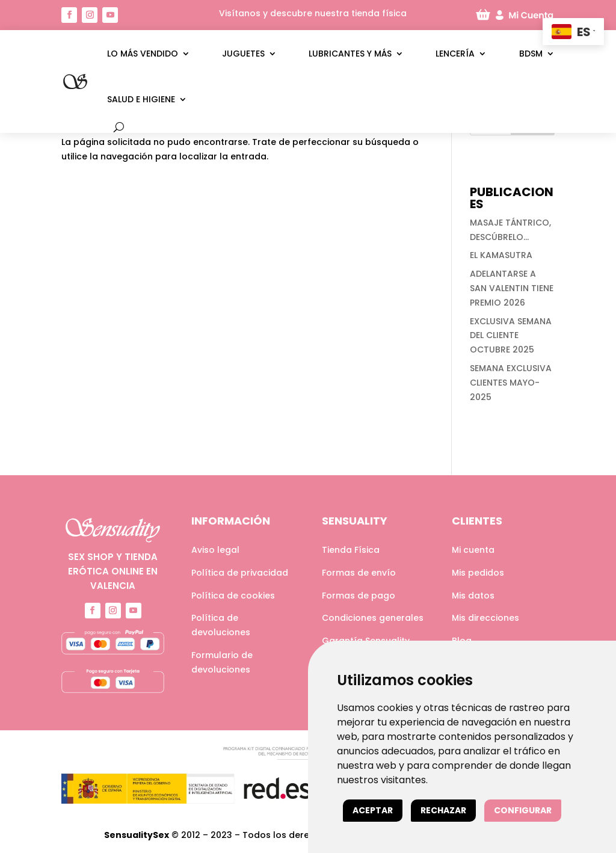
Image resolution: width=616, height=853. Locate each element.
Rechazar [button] (443, 810)
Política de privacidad (240, 573)
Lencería (455, 54)
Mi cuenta (473, 550)
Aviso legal (215, 550)
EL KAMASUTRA (501, 255)
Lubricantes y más (350, 54)
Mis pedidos (478, 573)
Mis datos (473, 596)
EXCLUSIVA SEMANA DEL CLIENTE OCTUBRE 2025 (511, 336)
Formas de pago (359, 596)
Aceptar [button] (373, 810)
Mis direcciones (485, 618)
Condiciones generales (373, 618)
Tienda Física (351, 550)
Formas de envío (359, 573)
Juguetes (243, 54)
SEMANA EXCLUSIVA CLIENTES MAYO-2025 (511, 383)
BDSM (531, 54)
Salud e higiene (141, 99)
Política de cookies (233, 596)
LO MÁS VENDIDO (143, 54)
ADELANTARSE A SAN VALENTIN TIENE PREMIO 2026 (512, 288)
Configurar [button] (523, 810)
